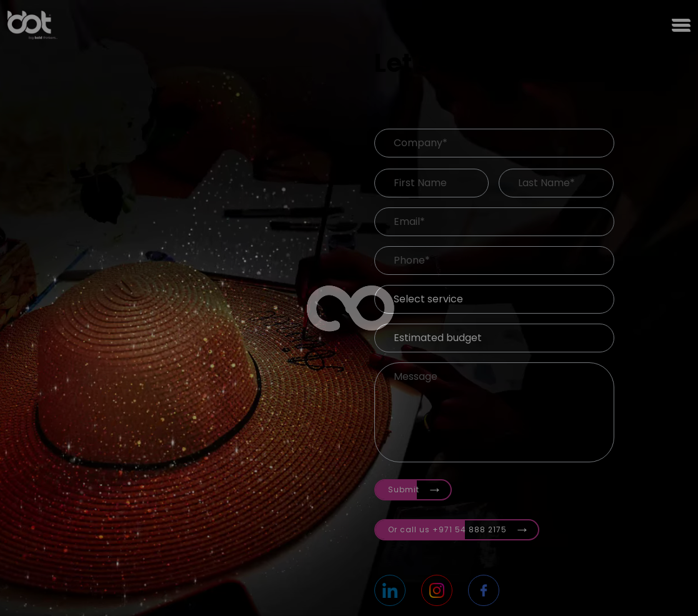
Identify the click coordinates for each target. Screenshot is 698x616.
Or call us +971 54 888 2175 (459, 527)
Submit (416, 487)
